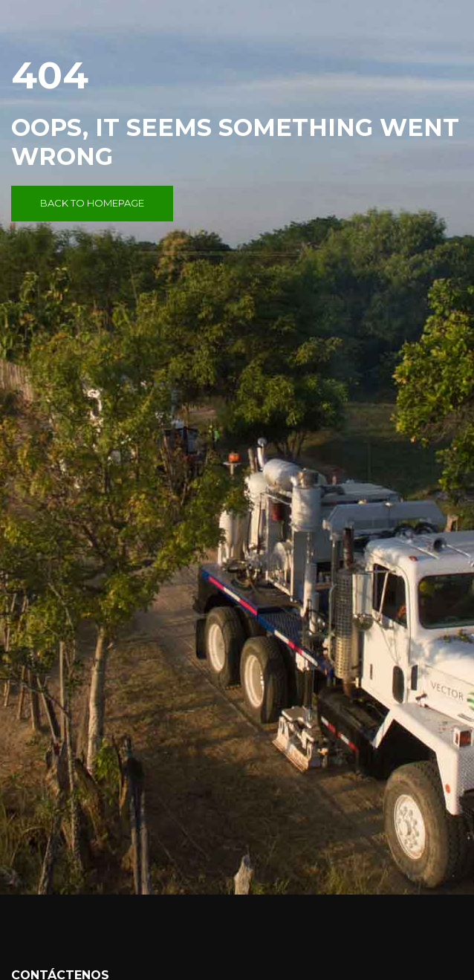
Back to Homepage (92, 203)
